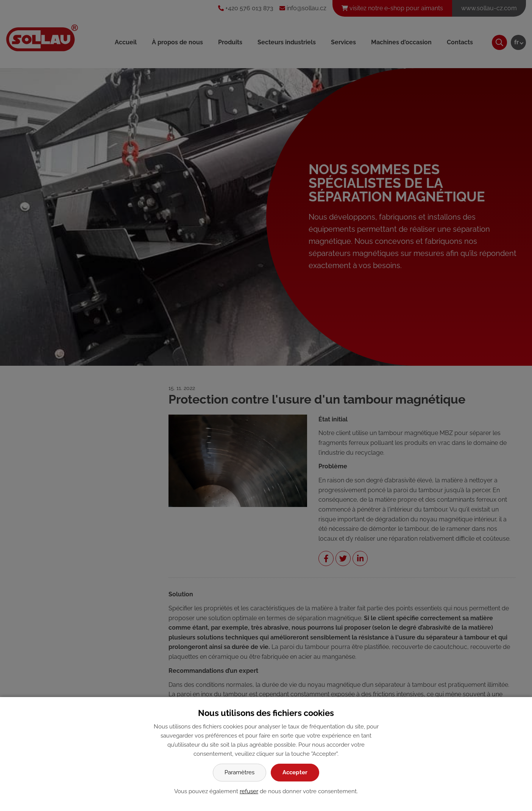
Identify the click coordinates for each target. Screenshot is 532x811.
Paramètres (239, 772)
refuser (249, 791)
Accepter (295, 772)
